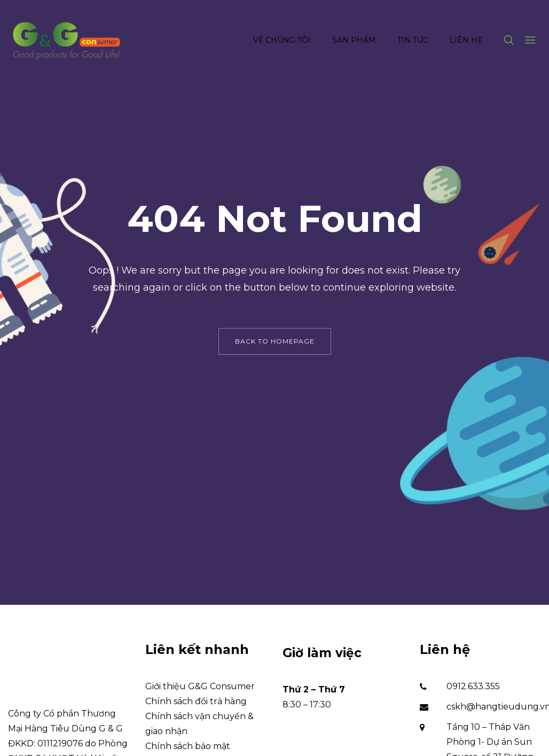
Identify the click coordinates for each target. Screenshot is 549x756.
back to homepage (275, 341)
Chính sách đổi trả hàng (196, 701)
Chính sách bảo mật (188, 746)
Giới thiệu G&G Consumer (200, 686)
